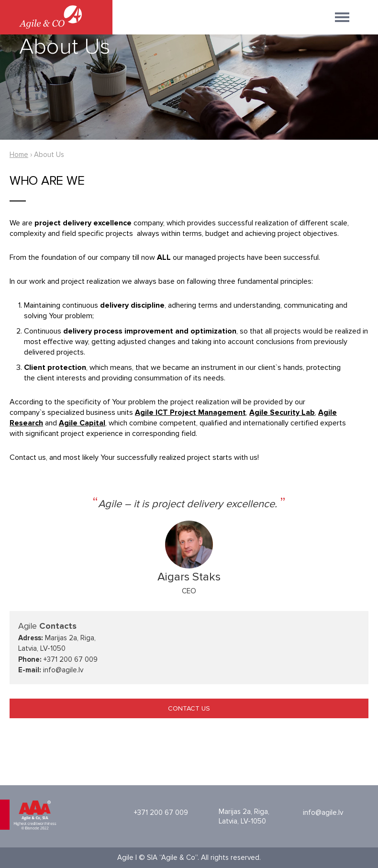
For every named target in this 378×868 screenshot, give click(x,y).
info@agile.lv (323, 812)
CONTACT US (189, 708)
